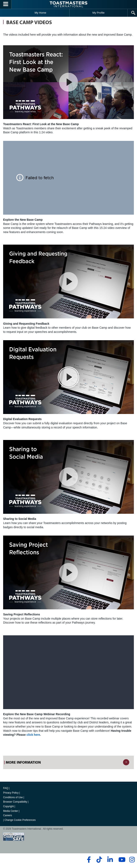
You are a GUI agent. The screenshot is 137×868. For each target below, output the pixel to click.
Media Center (11, 811)
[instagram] (132, 860)
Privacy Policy (11, 793)
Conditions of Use (13, 797)
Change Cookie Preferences (20, 820)
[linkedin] (110, 860)
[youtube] (121, 860)
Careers (8, 815)
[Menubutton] (6, 4)
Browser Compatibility (15, 802)
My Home (41, 13)
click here (33, 735)
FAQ (6, 788)
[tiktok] (99, 860)
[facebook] (88, 860)
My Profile (99, 13)
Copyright (8, 806)
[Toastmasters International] (68, 4)
